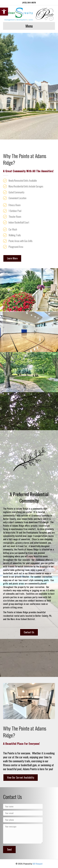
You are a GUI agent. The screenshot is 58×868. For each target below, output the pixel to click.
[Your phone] (23, 820)
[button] (4, 12)
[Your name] (23, 806)
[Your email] (23, 813)
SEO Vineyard (37, 864)
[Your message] (23, 834)
